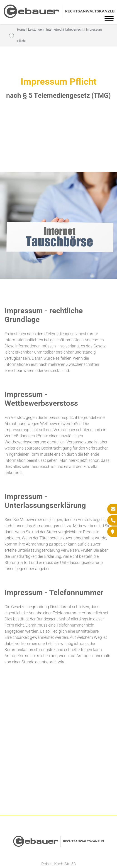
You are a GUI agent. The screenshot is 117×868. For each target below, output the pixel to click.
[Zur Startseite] (59, 17)
